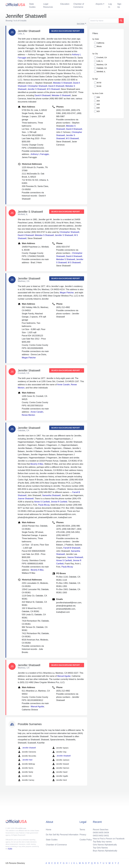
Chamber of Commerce (79, 5)
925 (98, 111)
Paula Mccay (44, 505)
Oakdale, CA (102, 68)
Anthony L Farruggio (40, 154)
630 (98, 108)
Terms (82, 830)
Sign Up (119, 5)
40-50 (99, 83)
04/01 (106, 836)
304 (98, 101)
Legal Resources (48, 5)
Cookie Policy (86, 840)
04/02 (101, 836)
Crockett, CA (102, 57)
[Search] (104, 21)
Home (49, 830)
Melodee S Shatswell (62, 83)
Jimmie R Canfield (59, 502)
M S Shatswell (53, 89)
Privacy (83, 835)
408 (98, 104)
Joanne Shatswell (26, 499)
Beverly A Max (37, 464)
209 (98, 97)
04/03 (95, 836)
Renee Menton (28, 415)
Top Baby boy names (102, 842)
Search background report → (67, 31)
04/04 (106, 833)
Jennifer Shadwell (61, 756)
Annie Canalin (63, 385)
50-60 (99, 86)
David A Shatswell (56, 86)
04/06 (95, 833)
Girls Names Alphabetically (105, 845)
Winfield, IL (101, 72)
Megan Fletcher (67, 293)
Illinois (99, 46)
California (100, 43)
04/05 (101, 833)
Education (65, 4)
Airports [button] (99, 4)
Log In (110, 5)
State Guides (32, 5)
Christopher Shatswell (37, 86)
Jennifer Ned (25, 760)
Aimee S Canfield (42, 502)
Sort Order (81, 24)
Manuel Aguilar (64, 676)
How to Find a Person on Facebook (109, 839)
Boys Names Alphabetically (105, 851)
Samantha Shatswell (51, 495)
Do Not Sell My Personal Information (62, 835)
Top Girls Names (100, 848)
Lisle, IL (100, 61)
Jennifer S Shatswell (37, 89)
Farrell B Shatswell (72, 548)
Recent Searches (101, 830)
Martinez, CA (102, 65)
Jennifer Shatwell (27, 748)
